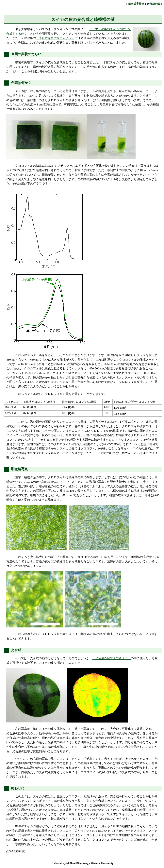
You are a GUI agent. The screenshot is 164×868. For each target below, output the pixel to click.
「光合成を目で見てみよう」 (55, 38)
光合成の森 (154, 4)
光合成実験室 (136, 4)
